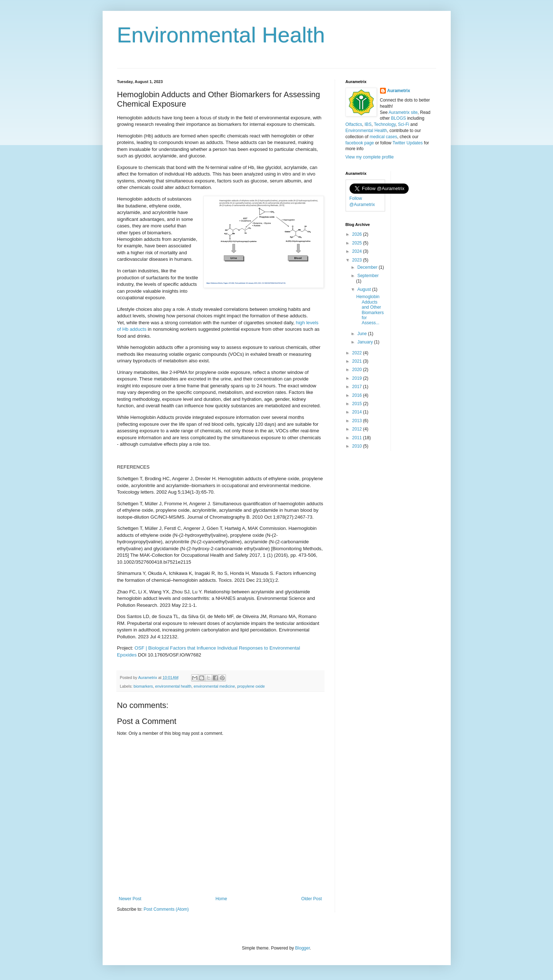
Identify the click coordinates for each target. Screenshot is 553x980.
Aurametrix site (403, 112)
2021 (358, 361)
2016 (358, 395)
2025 (358, 243)
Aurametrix (399, 91)
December (368, 267)
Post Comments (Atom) (166, 909)
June (362, 334)
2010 (358, 446)
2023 (358, 260)
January (366, 342)
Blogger (303, 948)
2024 (358, 251)
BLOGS (398, 118)
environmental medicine (214, 686)
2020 (358, 370)
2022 (358, 353)
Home (221, 899)
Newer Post (130, 899)
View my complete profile (370, 157)
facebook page (360, 143)
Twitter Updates (407, 143)
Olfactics (354, 124)
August (365, 289)
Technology (385, 124)
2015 (358, 404)
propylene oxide (251, 686)
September (368, 276)
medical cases (383, 137)
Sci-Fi (403, 124)
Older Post (312, 899)
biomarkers (143, 686)
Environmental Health (221, 35)
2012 (358, 429)
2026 (358, 234)
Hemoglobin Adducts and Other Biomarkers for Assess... (370, 310)
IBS (368, 124)
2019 (358, 378)
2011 (358, 438)
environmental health (173, 686)
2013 (358, 421)
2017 (358, 387)
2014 (358, 412)
